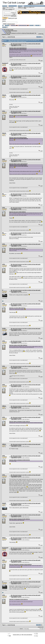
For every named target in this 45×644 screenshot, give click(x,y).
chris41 (25, 8)
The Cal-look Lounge (8, 30)
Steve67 (4, 503)
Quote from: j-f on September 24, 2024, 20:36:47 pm (18, 599)
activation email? (12, 9)
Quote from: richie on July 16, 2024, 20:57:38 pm (18, 137)
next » (42, 627)
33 (10, 37)
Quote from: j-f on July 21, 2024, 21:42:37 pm (17, 308)
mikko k (4, 406)
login (12, 7)
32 (8, 37)
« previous (40, 34)
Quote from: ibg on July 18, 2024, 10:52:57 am (17, 248)
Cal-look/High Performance (11, 31)
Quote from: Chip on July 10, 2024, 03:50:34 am (18, 49)
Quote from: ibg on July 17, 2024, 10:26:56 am (17, 212)
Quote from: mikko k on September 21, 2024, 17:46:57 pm (19, 422)
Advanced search (11, 24)
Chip (3, 44)
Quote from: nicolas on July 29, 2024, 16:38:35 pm (18, 345)
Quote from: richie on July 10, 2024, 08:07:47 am (18, 48)
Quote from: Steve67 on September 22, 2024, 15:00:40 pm (19, 519)
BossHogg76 (5, 63)
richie (4, 76)
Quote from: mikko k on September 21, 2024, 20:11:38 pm (19, 460)
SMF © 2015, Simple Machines (27, 635)
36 (14, 37)
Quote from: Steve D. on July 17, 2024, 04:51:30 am (18, 164)
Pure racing (8, 32)
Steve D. (4, 95)
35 (13, 37)
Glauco (4, 538)
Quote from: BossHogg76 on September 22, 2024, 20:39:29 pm (20, 564)
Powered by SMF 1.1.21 (17, 635)
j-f (3, 290)
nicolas (4, 328)
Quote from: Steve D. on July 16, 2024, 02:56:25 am (18, 115)
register (4, 8)
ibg (3, 194)
